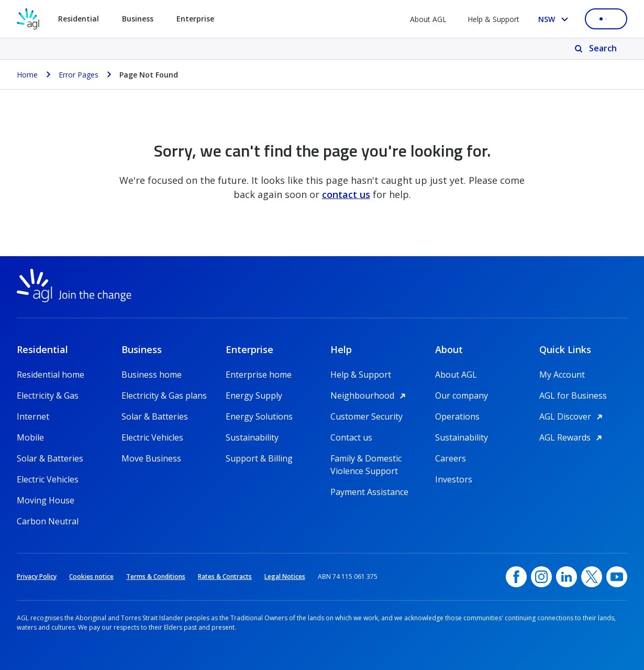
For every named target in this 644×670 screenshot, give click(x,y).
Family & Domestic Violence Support (366, 459)
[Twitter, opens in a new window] (592, 577)
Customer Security (367, 416)
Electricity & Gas (48, 396)
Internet (33, 416)
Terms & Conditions (156, 576)
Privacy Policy (37, 576)
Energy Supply (254, 396)
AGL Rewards (572, 437)
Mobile (30, 437)
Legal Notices (285, 576)
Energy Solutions (259, 416)
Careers (451, 458)
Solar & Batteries (50, 458)
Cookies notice (91, 576)
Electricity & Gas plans (164, 396)
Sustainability (252, 437)
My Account (562, 375)
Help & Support (493, 19)
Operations (457, 416)
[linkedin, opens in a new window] (567, 577)
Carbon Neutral (48, 521)
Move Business (151, 458)
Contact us (351, 437)
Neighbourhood (370, 396)
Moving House (46, 500)
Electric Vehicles (48, 479)
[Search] (597, 49)
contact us (346, 194)
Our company (462, 396)
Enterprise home (259, 375)
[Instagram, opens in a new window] (541, 577)
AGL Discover (573, 416)
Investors (454, 479)
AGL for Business (573, 396)
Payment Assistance (369, 492)
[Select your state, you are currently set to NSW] (555, 19)
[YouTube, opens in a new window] (617, 577)
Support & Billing (259, 458)
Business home (152, 375)
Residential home (51, 375)
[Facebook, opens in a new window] (516, 577)
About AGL (428, 19)
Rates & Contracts (225, 576)
